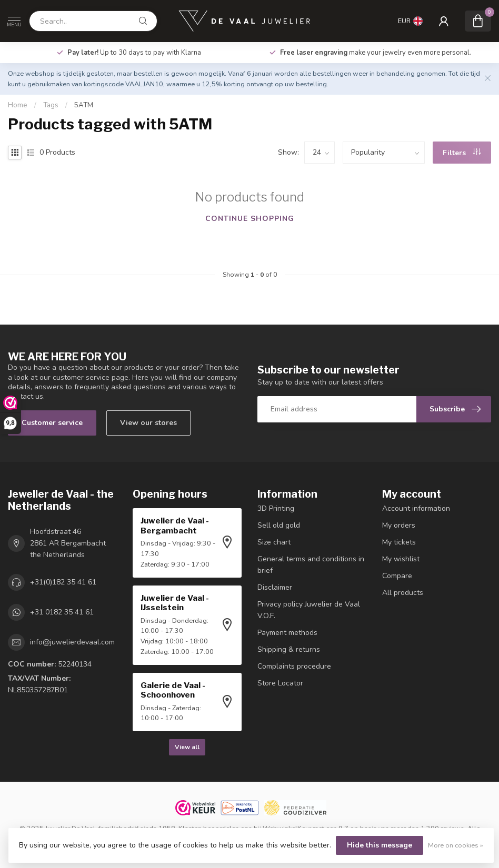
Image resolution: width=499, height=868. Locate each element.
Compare (397, 576)
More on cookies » (456, 845)
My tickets (399, 542)
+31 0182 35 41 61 (62, 612)
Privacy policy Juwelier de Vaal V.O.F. (309, 610)
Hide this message (380, 845)
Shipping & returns (289, 649)
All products (403, 593)
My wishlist (401, 559)
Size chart (274, 542)
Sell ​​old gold (279, 525)
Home (18, 105)
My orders (399, 525)
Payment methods (287, 633)
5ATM (84, 105)
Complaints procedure (294, 666)
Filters (462, 153)
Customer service (52, 423)
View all (187, 747)
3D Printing (276, 508)
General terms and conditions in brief (311, 565)
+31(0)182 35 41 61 (63, 582)
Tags (51, 105)
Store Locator (280, 683)
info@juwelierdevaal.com (72, 642)
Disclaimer (275, 587)
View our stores (148, 423)
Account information (416, 508)
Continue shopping (250, 219)
